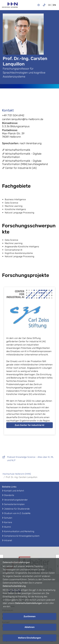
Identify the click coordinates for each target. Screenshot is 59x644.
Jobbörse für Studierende (17, 509)
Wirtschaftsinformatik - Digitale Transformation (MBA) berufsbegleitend (25, 162)
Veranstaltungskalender (16, 500)
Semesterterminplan (14, 504)
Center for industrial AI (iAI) (19, 168)
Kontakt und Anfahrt (14, 491)
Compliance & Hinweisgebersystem (22, 536)
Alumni (8, 527)
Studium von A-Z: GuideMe (17, 513)
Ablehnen (30, 627)
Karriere (8, 522)
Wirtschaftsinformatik (16, 150)
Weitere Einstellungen (29, 638)
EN (54, 5)
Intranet (8, 540)
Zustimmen (30, 616)
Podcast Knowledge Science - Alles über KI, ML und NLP (28, 459)
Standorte (9, 495)
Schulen (8, 518)
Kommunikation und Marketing (19, 531)
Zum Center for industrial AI (29, 425)
